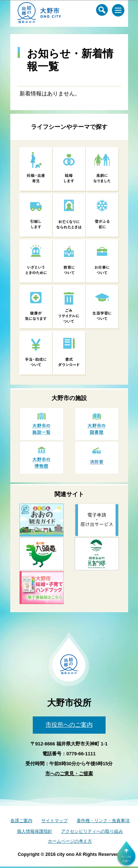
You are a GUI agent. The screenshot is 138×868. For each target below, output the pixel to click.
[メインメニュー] (118, 10)
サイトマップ (54, 821)
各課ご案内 (21, 821)
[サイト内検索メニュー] (102, 10)
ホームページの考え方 (70, 841)
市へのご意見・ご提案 (69, 773)
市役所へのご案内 (69, 725)
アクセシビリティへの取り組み (92, 831)
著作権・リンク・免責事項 (103, 821)
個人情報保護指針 (35, 831)
